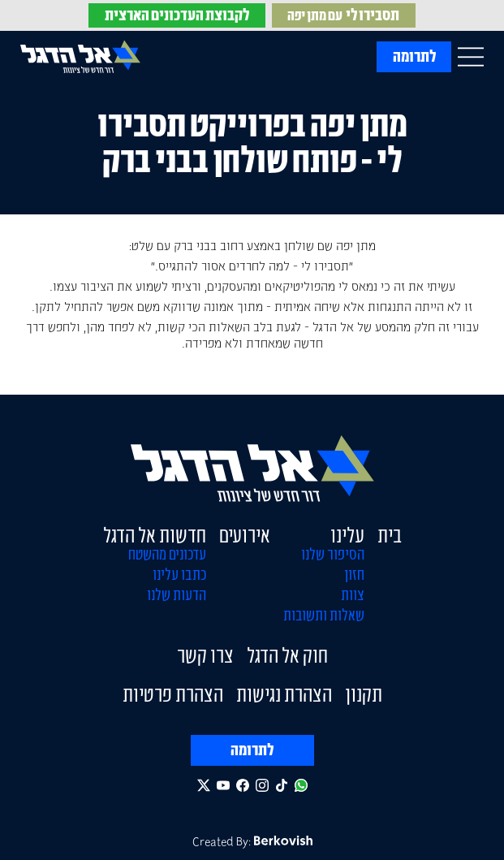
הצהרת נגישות (284, 694)
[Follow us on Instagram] (262, 785)
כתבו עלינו (179, 574)
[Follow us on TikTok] (282, 785)
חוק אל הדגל (287, 655)
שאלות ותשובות (324, 615)
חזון (354, 574)
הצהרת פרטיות (173, 694)
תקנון (364, 694)
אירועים (245, 535)
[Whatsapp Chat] (301, 785)
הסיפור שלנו (333, 554)
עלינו (347, 535)
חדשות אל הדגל (155, 535)
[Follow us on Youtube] (223, 785)
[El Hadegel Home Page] (80, 56)
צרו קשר (205, 655)
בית (390, 535)
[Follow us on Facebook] (243, 785)
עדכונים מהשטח (167, 554)
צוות (353, 594)
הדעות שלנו (177, 594)
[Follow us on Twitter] (204, 785)
